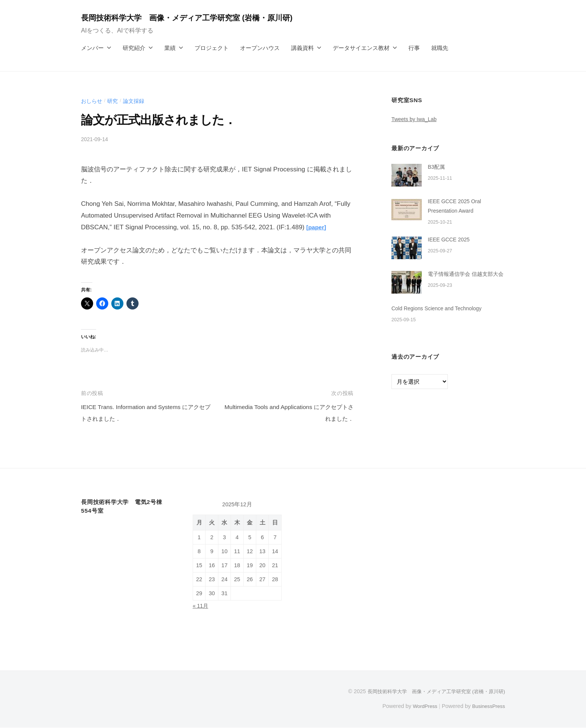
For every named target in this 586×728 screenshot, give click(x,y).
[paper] (317, 227)
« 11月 (201, 606)
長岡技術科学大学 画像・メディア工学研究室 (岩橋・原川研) (198, 18)
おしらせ (92, 101)
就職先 (440, 48)
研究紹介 (134, 48)
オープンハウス (260, 48)
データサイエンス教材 (361, 48)
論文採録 (137, 101)
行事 (414, 48)
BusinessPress (487, 706)
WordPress (420, 706)
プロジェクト (212, 48)
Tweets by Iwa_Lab (416, 119)
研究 (114, 101)
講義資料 (302, 48)
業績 (170, 48)
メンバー (92, 48)
